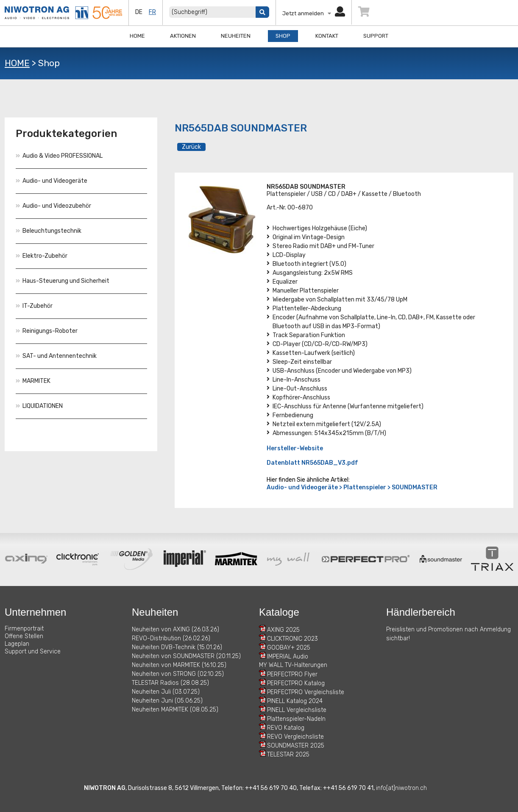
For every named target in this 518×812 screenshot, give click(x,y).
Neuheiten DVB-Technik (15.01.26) (177, 647)
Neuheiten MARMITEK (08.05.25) (175, 710)
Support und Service (33, 652)
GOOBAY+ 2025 (289, 648)
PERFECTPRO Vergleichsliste (306, 692)
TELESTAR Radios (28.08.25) (170, 683)
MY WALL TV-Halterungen (293, 665)
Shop (283, 36)
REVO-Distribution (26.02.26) (171, 638)
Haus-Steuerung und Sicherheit (63, 281)
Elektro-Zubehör (42, 256)
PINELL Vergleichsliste (297, 710)
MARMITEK (33, 381)
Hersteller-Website (295, 448)
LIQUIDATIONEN (39, 406)
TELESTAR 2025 (288, 755)
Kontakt (327, 36)
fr (152, 12)
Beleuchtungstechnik (49, 231)
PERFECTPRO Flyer (292, 674)
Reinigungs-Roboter (47, 331)
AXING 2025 (283, 630)
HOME (17, 63)
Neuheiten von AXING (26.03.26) (175, 629)
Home (137, 36)
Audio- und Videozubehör (53, 206)
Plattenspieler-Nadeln (296, 719)
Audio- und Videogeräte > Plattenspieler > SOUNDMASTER (352, 487)
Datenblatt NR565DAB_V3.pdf (312, 463)
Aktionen (183, 36)
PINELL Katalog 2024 (295, 701)
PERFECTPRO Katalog (296, 683)
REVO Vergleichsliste (295, 737)
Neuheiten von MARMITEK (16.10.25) (179, 665)
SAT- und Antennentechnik (56, 356)
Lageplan (17, 644)
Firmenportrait (24, 629)
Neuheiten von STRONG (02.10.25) (178, 674)
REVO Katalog (286, 728)
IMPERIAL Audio (288, 657)
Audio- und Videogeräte (52, 181)
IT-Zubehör (34, 306)
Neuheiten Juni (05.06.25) (167, 701)
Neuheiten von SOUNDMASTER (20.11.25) (186, 656)
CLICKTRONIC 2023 (292, 639)
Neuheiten (236, 36)
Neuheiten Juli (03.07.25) (166, 692)
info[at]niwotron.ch (401, 788)
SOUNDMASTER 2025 (296, 746)
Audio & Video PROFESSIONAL (59, 156)
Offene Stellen (24, 636)
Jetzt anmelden (314, 13)
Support (376, 36)
